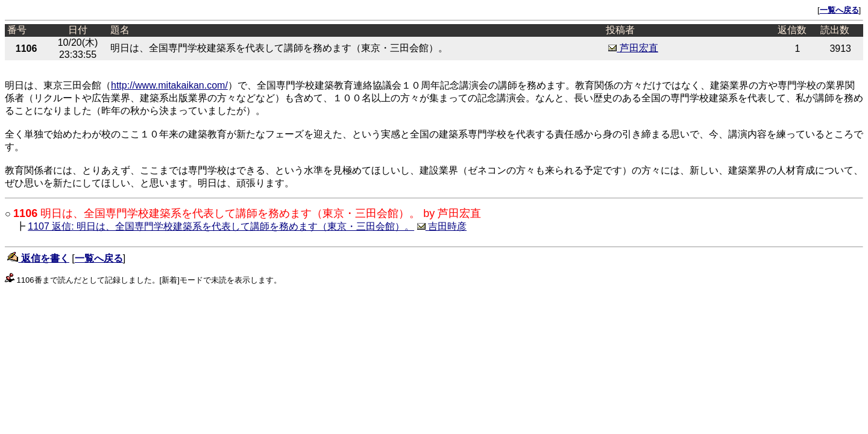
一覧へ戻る (839, 10)
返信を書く (38, 258)
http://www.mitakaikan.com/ (169, 85)
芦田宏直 (633, 48)
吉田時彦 (442, 226)
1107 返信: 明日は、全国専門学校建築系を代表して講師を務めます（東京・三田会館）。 (221, 226)
